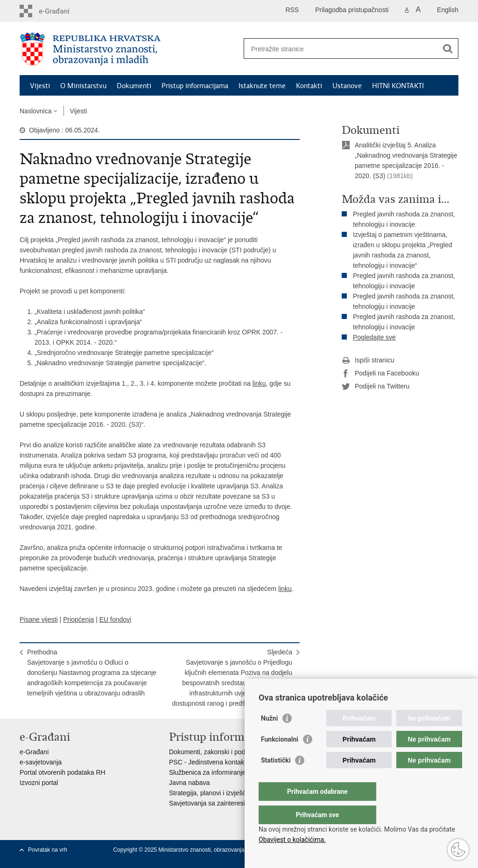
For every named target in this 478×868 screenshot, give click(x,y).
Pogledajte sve (374, 337)
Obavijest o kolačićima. (292, 840)
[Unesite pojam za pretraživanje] (341, 49)
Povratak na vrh (48, 850)
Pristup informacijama (195, 86)
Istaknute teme (262, 86)
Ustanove (347, 86)
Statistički (276, 779)
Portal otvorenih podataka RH (63, 772)
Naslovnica (35, 111)
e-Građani (34, 752)
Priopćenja (78, 619)
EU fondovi (115, 619)
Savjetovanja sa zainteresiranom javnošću (230, 803)
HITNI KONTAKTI (398, 86)
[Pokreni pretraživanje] (448, 49)
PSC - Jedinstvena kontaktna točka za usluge (235, 762)
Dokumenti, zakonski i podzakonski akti (226, 752)
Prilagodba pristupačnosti (352, 10)
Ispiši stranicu (368, 361)
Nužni (269, 737)
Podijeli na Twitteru (376, 387)
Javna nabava (189, 783)
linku (259, 383)
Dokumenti (134, 86)
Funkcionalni (280, 758)
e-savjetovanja (41, 762)
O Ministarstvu (83, 86)
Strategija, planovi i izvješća (209, 793)
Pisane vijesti (39, 619)
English (448, 10)
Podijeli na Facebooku (380, 374)
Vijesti (40, 86)
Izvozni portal (39, 783)
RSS (292, 10)
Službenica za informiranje (207, 772)
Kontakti (309, 86)
